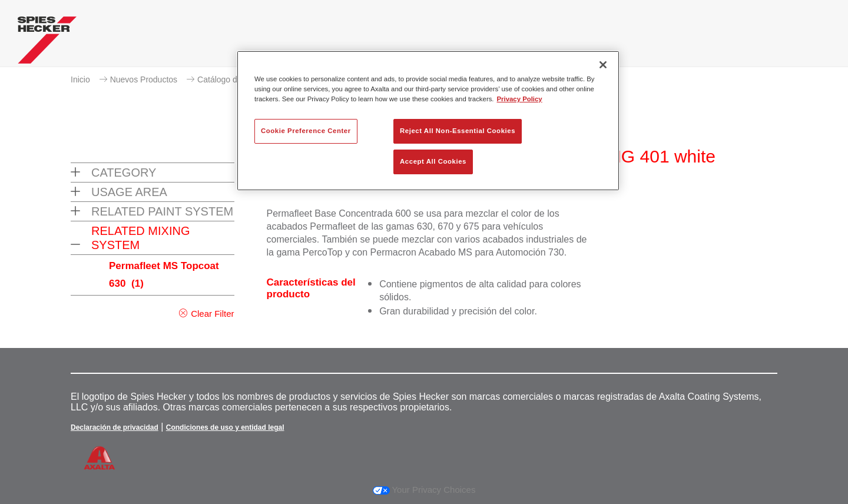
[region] (428, 121)
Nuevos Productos (144, 79)
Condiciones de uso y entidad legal (225, 427)
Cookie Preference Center (306, 131)
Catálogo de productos (239, 79)
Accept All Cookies (433, 161)
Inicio (80, 79)
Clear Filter (212, 314)
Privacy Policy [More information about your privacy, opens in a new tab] (520, 99)
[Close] (603, 65)
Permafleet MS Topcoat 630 (164, 275)
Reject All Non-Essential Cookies (458, 131)
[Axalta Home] (47, 43)
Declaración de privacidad (115, 427)
